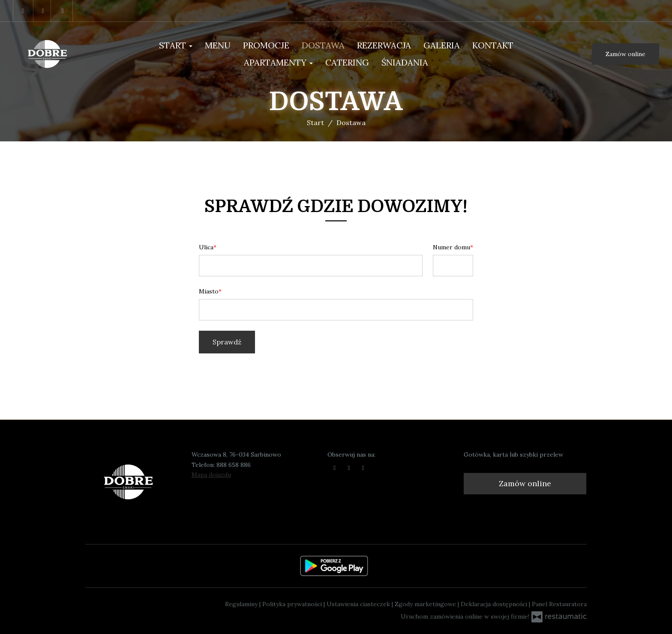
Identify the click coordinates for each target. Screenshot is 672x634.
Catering (347, 62)
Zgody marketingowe (426, 604)
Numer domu (451, 247)
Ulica (206, 247)
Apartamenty (278, 62)
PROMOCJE (266, 45)
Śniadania (405, 62)
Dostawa (323, 45)
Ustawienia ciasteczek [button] (359, 604)
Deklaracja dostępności (495, 604)
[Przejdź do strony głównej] (57, 54)
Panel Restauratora (559, 604)
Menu (218, 45)
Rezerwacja (384, 45)
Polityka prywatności (293, 604)
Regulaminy (242, 604)
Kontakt (493, 45)
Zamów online (625, 54)
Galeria (442, 45)
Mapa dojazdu (211, 475)
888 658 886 (234, 465)
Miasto (209, 291)
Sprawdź (227, 342)
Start (176, 45)
